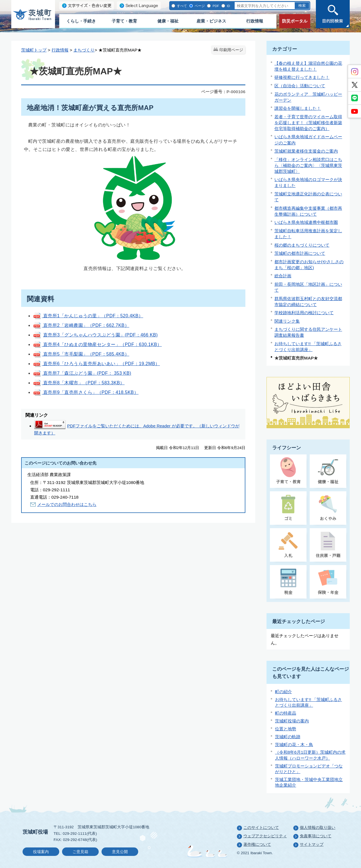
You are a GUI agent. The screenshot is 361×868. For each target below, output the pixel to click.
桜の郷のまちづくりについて (302, 245)
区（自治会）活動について (300, 86)
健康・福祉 (168, 21)
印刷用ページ (231, 50)
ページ (199, 6)
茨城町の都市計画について (300, 253)
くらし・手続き (81, 21)
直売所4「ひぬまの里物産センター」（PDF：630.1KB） (97, 344)
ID (228, 6)
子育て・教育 (124, 21)
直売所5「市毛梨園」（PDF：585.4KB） (81, 354)
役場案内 (41, 852)
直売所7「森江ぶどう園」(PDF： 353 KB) (86, 373)
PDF (215, 6)
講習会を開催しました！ (298, 108)
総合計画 (283, 276)
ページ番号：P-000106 (223, 92)
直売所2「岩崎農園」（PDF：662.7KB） (81, 325)
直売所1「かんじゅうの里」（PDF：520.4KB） (88, 316)
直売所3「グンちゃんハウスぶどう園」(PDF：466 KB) (100, 335)
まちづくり (84, 50)
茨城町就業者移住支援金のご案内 (306, 151)
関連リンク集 (287, 321)
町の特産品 (286, 713)
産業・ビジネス (211, 21)
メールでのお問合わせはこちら (67, 504)
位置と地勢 (286, 729)
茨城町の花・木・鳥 (294, 745)
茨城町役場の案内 (292, 721)
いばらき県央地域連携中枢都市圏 (306, 222)
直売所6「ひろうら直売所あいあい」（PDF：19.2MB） (96, 364)
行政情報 (255, 21)
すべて (181, 6)
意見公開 (120, 852)
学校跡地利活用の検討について (304, 313)
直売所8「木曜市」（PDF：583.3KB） (79, 383)
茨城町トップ (34, 50)
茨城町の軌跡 (288, 737)
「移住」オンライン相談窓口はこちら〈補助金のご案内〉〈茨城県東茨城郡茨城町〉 (308, 165)
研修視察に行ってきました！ (302, 77)
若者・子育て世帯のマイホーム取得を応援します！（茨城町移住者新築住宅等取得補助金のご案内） (308, 123)
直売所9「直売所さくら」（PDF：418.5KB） (86, 392)
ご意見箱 (80, 852)
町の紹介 (283, 692)
